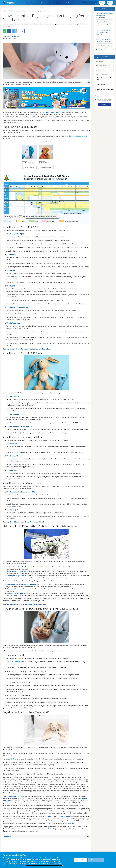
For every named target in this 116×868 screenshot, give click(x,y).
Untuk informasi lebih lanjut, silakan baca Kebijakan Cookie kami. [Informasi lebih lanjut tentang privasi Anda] (44, 866)
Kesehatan (12, 11)
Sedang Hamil (101, 84)
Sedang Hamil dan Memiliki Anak (105, 90)
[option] (46, 98)
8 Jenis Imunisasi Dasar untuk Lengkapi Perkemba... (29, 163)
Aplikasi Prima (58, 3)
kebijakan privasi (107, 95)
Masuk (102, 3)
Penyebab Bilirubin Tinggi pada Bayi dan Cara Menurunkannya (104, 48)
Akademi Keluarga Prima (43, 3)
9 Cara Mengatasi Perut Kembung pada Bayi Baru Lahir (104, 24)
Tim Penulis (15, 36)
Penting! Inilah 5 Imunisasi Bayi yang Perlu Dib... (46, 163)
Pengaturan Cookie (80, 861)
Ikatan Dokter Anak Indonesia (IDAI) (77, 136)
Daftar (110, 3)
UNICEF (12, 759)
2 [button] (49, 106)
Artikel (31, 3)
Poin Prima (69, 3)
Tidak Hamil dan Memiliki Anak (105, 79)
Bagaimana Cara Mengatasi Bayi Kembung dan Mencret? (104, 32)
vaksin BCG (18, 277)
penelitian (15, 662)
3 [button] (51, 106)
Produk (24, 3)
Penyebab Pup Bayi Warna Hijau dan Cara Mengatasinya (104, 15)
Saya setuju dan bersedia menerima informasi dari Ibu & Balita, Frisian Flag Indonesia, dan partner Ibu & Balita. (104, 99)
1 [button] (46, 106)
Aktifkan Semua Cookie (96, 861)
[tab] (46, 837)
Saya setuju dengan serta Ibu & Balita (105, 95)
